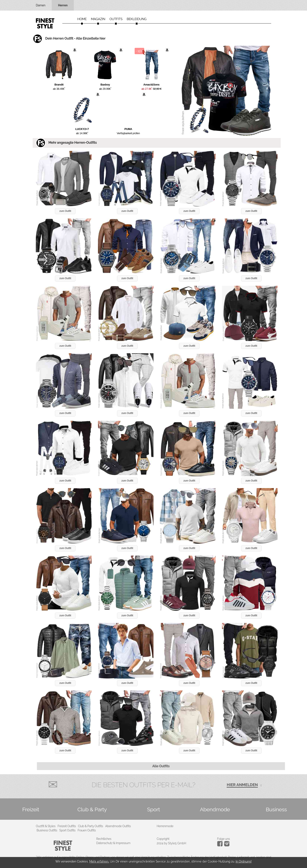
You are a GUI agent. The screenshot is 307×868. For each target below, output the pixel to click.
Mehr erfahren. (99, 861)
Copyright (163, 839)
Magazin (98, 19)
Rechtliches (104, 839)
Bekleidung (137, 19)
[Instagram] (221, 845)
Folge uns (223, 839)
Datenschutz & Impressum (113, 843)
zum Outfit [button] (65, 211)
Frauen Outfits (87, 830)
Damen (41, 5)
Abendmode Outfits (118, 826)
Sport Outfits (67, 830)
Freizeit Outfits (67, 826)
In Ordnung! (244, 861)
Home (82, 19)
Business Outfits (47, 830)
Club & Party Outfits (91, 826)
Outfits (116, 19)
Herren (63, 5)
